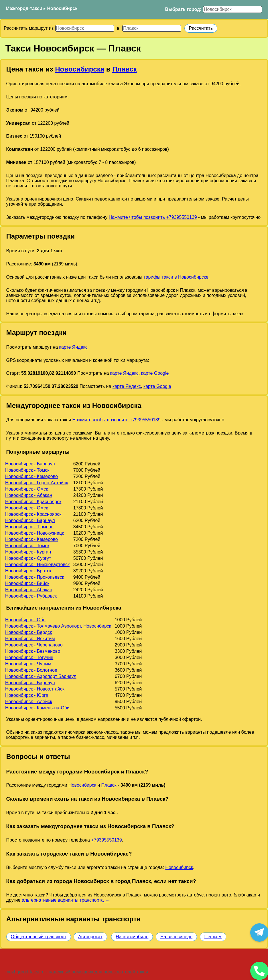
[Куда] (152, 28)
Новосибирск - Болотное (31, 670)
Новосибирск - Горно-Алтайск (37, 483)
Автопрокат (90, 937)
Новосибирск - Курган (28, 552)
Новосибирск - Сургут (28, 558)
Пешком (213, 937)
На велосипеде (176, 937)
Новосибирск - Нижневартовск (37, 565)
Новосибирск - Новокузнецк (35, 533)
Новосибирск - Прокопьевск (35, 577)
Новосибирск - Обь (25, 620)
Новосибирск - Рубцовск (31, 596)
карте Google (155, 373)
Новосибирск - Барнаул (30, 464)
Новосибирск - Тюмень (29, 527)
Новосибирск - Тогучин (29, 657)
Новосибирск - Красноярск (33, 502)
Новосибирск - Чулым (28, 664)
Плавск (124, 69)
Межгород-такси (24, 8)
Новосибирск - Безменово (33, 651)
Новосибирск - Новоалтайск (35, 689)
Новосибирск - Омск (26, 489)
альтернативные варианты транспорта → (66, 900)
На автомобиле (132, 937)
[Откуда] (85, 28)
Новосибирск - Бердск (28, 632)
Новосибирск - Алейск (29, 702)
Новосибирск (62, 8)
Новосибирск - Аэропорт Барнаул (41, 676)
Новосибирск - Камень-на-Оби (37, 708)
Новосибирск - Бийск (27, 583)
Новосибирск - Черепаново (34, 645)
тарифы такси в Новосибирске (176, 277)
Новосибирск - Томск (27, 470)
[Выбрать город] (232, 9)
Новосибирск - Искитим (30, 639)
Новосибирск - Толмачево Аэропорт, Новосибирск (58, 626)
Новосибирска (80, 69)
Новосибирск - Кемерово (31, 476)
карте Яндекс (73, 347)
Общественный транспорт (39, 937)
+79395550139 (106, 840)
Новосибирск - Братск (28, 571)
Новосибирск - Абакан (29, 495)
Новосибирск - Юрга (27, 695)
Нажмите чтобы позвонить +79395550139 (153, 217)
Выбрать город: (183, 9)
